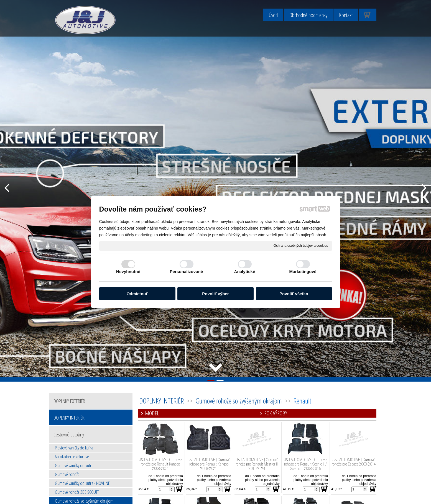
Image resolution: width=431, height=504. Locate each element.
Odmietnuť (137, 294)
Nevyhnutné (128, 272)
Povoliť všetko (294, 294)
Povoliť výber (215, 294)
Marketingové (303, 272)
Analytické (244, 272)
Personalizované (187, 272)
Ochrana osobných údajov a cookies (301, 246)
